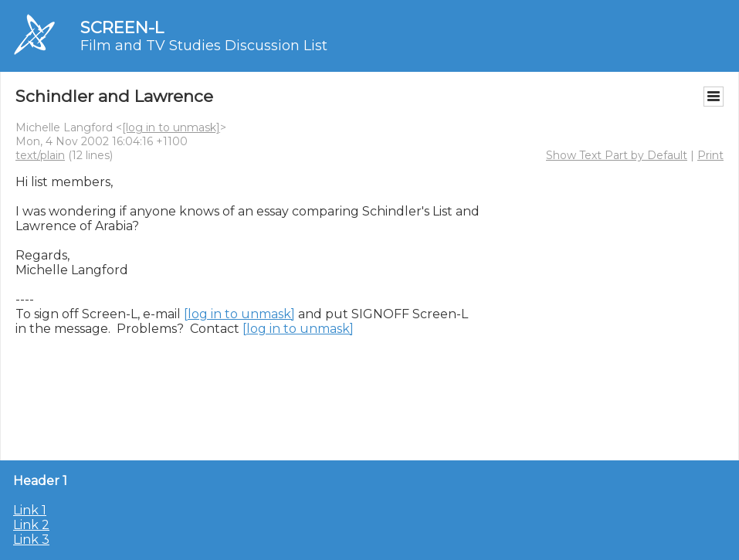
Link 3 (31, 540)
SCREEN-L (122, 27)
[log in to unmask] (171, 127)
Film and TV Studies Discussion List (204, 46)
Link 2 (31, 525)
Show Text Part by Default (617, 155)
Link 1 (30, 510)
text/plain (40, 155)
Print (710, 155)
